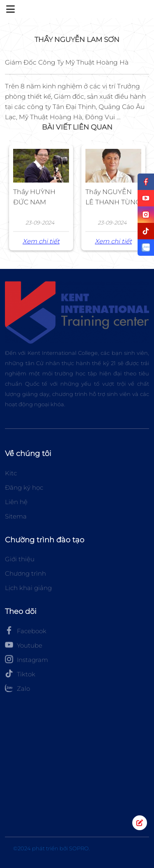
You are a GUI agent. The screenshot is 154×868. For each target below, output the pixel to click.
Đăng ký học (24, 487)
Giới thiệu (20, 559)
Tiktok (20, 674)
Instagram (26, 659)
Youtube (24, 645)
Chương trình (25, 573)
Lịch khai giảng (28, 588)
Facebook (26, 630)
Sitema (16, 516)
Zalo (17, 688)
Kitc (11, 473)
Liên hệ (16, 502)
